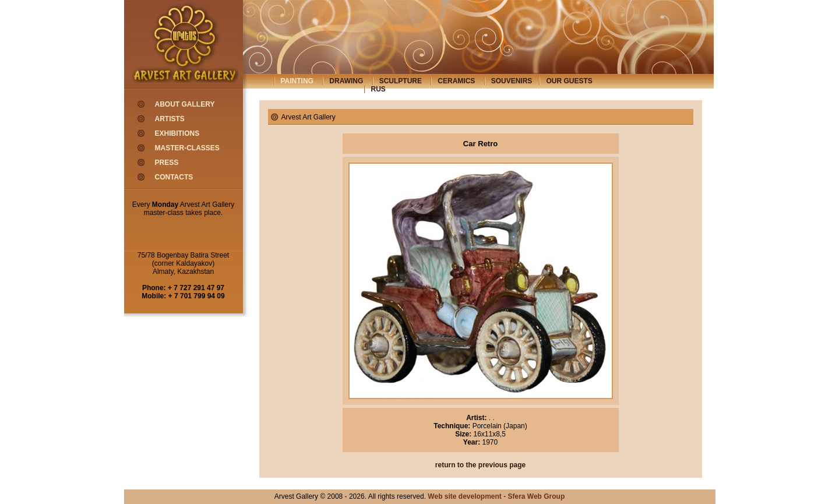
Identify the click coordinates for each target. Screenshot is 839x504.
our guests (569, 81)
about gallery (185, 104)
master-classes (187, 148)
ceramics (456, 81)
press (167, 163)
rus (378, 89)
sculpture (401, 81)
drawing (346, 81)
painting (297, 81)
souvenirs (512, 81)
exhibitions (177, 133)
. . (491, 418)
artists (170, 119)
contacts (174, 177)
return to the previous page (480, 465)
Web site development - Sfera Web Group (496, 496)
